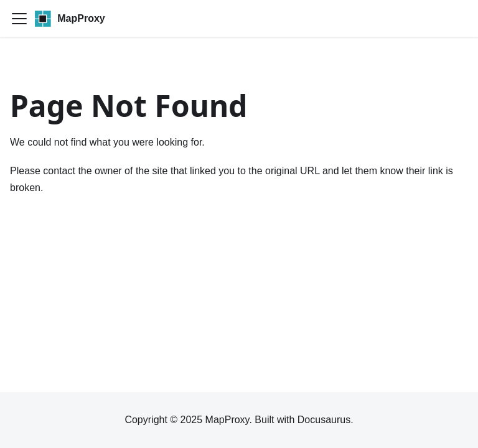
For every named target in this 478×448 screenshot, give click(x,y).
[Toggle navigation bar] (19, 19)
